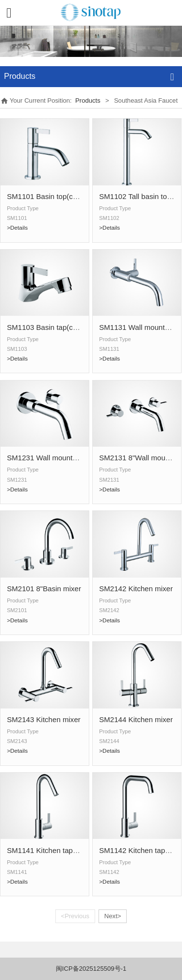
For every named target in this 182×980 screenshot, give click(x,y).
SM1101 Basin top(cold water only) (64, 196)
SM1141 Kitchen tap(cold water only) (66, 850)
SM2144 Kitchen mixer (136, 719)
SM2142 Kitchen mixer (136, 589)
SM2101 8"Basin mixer (44, 589)
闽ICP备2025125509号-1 (91, 969)
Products (88, 100)
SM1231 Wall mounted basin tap (59, 458)
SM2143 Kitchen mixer (44, 719)
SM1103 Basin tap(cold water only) (64, 327)
